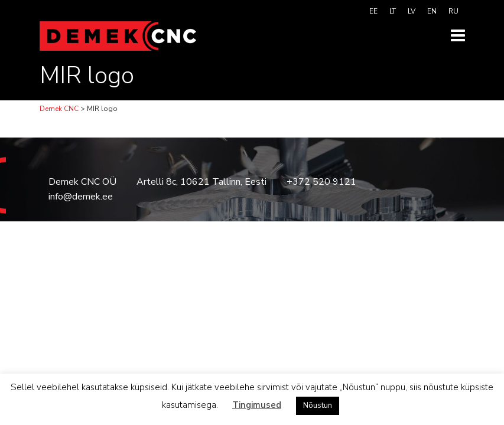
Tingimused (257, 405)
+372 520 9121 (321, 182)
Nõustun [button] (318, 406)
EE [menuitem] (373, 11)
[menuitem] (373, 11)
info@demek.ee (81, 197)
